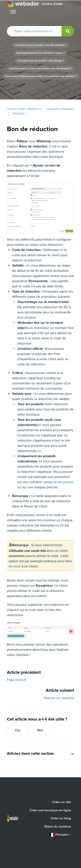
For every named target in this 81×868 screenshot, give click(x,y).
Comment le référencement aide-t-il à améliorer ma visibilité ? (40, 76)
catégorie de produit (58, 482)
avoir (17, 566)
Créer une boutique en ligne (50, 810)
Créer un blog (61, 818)
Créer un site (62, 802)
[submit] (68, 31)
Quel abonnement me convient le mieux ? (41, 53)
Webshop (18, 113)
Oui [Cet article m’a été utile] (18, 730)
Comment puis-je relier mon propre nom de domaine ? (40, 69)
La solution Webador (60, 109)
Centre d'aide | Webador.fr (24, 109)
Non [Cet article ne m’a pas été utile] (40, 730)
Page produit (17, 680)
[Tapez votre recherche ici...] (40, 31)
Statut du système (58, 826)
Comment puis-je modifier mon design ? (40, 61)
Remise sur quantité (59, 698)
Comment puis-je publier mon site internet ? (40, 45)
